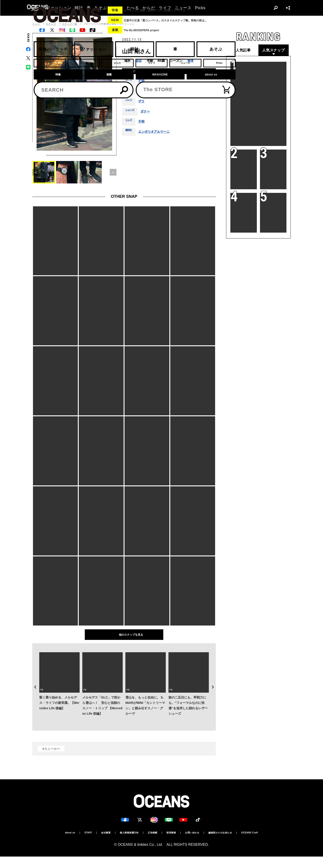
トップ (36, 24)
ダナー (149, 114)
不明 (144, 83)
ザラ (144, 104)
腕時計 (130, 134)
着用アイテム (136, 72)
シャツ (130, 93)
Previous (32, 675)
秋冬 (192, 61)
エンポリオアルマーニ (159, 134)
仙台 (139, 61)
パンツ (130, 104)
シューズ (132, 114)
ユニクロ (148, 93)
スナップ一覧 (70, 24)
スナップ (51, 24)
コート (130, 83)
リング (130, 124)
